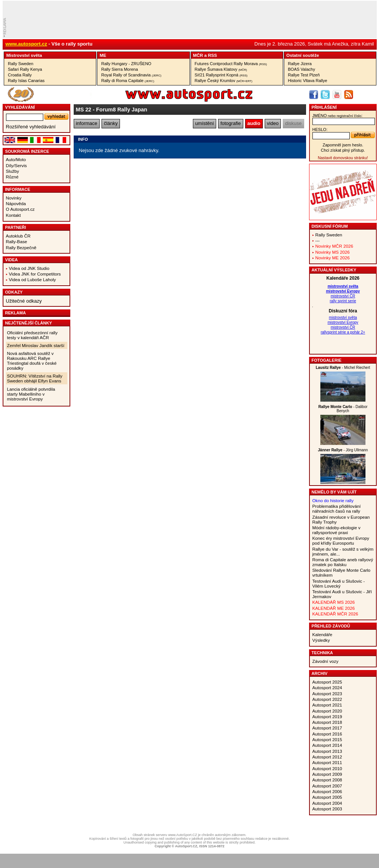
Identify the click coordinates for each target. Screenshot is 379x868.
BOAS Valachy (302, 69)
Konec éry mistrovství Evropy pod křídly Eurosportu (341, 541)
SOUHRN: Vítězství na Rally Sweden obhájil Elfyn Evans (35, 378)
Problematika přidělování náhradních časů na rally (337, 509)
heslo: (320, 129)
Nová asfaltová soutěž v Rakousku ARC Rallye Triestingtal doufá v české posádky (32, 361)
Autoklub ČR (18, 236)
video (273, 123)
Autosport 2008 (327, 780)
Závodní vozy (326, 661)
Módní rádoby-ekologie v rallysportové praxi (337, 530)
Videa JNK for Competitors (35, 274)
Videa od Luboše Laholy (33, 279)
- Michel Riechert (343, 368)
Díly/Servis (17, 165)
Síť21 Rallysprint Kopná (221, 75)
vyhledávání (20, 107)
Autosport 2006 (327, 791)
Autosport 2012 (327, 757)
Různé (12, 177)
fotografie (230, 123)
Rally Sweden (21, 64)
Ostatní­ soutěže (303, 55)
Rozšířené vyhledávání (31, 127)
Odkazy (14, 292)
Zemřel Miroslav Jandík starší (36, 345)
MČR (198, 55)
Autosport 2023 (327, 694)
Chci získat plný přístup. (343, 150)
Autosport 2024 (327, 688)
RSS (212, 55)
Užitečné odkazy (24, 301)
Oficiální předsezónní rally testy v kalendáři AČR (32, 335)
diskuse (293, 123)
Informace (18, 189)
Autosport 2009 (327, 774)
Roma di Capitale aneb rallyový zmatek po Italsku (343, 562)
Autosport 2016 (327, 734)
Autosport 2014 (327, 745)
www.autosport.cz (27, 44)
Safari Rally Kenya (25, 69)
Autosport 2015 (327, 739)
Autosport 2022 (327, 699)
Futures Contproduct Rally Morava (231, 64)
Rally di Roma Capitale (128, 81)
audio (254, 123)
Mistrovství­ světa (24, 55)
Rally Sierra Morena (120, 69)
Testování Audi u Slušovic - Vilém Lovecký (339, 583)
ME (103, 55)
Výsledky (321, 640)
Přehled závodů (331, 626)
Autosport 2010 (327, 768)
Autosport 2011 (327, 762)
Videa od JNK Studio (29, 268)
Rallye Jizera (300, 64)
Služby (13, 171)
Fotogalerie (327, 360)
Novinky (14, 198)
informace (87, 123)
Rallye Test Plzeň (304, 75)
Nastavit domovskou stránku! (343, 158)
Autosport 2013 (327, 751)
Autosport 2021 (327, 705)
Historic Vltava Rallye (308, 81)
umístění (205, 123)
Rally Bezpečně (21, 247)
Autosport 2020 (327, 711)
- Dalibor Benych (343, 409)
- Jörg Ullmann (343, 450)
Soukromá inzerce (27, 151)
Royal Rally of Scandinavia (131, 75)
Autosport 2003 (327, 809)
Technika (322, 653)
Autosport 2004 (327, 803)
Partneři (16, 227)
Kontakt (14, 215)
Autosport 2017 (327, 728)
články (111, 123)
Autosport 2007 (327, 786)
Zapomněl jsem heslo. (343, 145)
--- (318, 240)
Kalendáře (322, 634)
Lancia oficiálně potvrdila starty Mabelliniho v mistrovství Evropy (31, 394)
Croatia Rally (20, 75)
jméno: (337, 116)
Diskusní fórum (330, 226)
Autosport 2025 (327, 682)
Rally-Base (17, 241)
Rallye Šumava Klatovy (221, 69)
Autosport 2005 (327, 797)
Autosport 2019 (327, 716)
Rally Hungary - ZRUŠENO (126, 64)
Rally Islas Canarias (26, 81)
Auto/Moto (16, 159)
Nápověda (16, 203)
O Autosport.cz (20, 209)
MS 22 (84, 110)
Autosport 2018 (327, 722)
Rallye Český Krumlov (224, 81)
